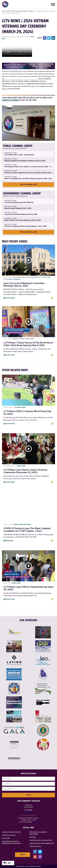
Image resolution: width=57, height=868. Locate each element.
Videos (8, 11)
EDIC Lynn (33, 837)
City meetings (46, 277)
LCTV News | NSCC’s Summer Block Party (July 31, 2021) (27, 413)
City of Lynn (7, 279)
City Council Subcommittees (31, 277)
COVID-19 (16, 524)
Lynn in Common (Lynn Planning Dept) (42, 843)
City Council (17, 277)
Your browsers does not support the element (17, 49)
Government (16, 279)
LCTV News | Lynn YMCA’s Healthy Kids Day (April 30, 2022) (28, 588)
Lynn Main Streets (35, 846)
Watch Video (10, 298)
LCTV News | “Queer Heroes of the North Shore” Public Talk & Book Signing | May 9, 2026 (28, 344)
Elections (23, 524)
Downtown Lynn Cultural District (41, 840)
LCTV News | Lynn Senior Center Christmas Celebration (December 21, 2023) (25, 471)
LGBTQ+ (27, 339)
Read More (9, 541)
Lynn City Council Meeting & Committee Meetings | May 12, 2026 (24, 285)
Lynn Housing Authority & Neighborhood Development (12, 842)
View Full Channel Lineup (28, 184)
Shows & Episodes (21, 11)
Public (13, 11)
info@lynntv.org (29, 812)
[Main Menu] (53, 5)
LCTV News (30, 11)
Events (32, 37)
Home (4, 11)
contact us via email (10, 100)
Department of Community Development (38, 833)
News (4, 39)
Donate (22, 855)
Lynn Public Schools (9, 835)
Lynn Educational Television (11, 832)
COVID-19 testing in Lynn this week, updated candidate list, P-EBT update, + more (27, 530)
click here (35, 822)
